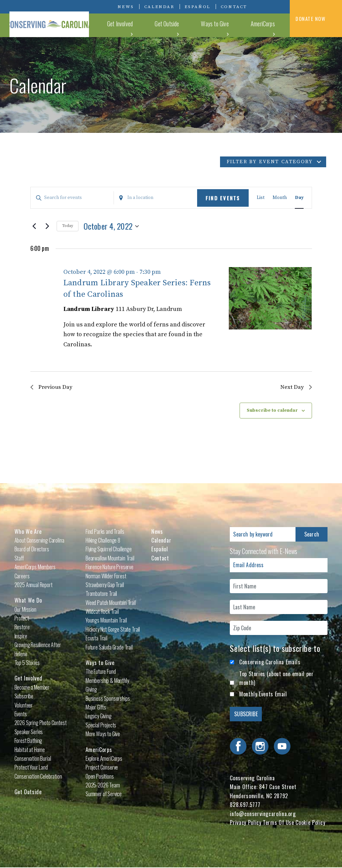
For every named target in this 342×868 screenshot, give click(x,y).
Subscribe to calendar (272, 411)
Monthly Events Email (263, 695)
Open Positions (100, 777)
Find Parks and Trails (105, 532)
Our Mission (25, 610)
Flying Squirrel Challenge (109, 550)
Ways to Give (230, 25)
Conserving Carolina (60, 19)
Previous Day (52, 387)
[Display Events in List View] (261, 198)
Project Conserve (102, 768)
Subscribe (24, 697)
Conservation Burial (33, 759)
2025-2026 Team (103, 786)
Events (21, 715)
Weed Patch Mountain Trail (111, 603)
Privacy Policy (245, 823)
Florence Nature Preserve (110, 568)
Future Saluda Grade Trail (109, 647)
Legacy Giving (99, 717)
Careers (22, 576)
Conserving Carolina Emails (270, 663)
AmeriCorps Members (35, 568)
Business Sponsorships (108, 699)
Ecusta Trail (97, 639)
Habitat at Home (30, 750)
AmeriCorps (267, 25)
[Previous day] (34, 226)
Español (198, 7)
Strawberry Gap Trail (105, 585)
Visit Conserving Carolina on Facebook (261, 6)
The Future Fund (101, 672)
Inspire (21, 636)
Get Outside (194, 25)
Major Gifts (96, 708)
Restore (22, 628)
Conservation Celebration (38, 777)
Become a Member (32, 688)
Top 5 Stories (27, 663)
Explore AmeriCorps (104, 759)
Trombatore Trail (101, 594)
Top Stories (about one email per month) (276, 678)
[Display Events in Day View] (299, 198)
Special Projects (101, 725)
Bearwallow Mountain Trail (110, 558)
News (126, 7)
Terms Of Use (278, 823)
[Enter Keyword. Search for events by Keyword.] (72, 198)
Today (68, 226)
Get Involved (159, 25)
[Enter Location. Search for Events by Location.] (156, 198)
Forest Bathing (28, 741)
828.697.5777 (245, 805)
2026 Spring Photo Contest (41, 723)
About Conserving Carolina (39, 541)
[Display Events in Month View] (280, 198)
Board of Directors (32, 550)
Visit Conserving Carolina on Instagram (271, 6)
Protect (22, 619)
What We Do (123, 25)
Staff (19, 558)
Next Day (296, 387)
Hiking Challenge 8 (103, 541)
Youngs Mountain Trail (106, 621)
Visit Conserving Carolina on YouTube (281, 6)
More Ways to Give (103, 734)
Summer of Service (104, 794)
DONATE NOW (316, 19)
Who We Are (28, 532)
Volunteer (24, 705)
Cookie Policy (310, 823)
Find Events (223, 198)
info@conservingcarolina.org (263, 814)
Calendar (159, 7)
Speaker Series (29, 732)
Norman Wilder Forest (106, 576)
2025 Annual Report (34, 585)
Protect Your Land (31, 768)
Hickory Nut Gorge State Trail (113, 630)
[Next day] (48, 226)
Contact (234, 7)
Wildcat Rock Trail (102, 612)
